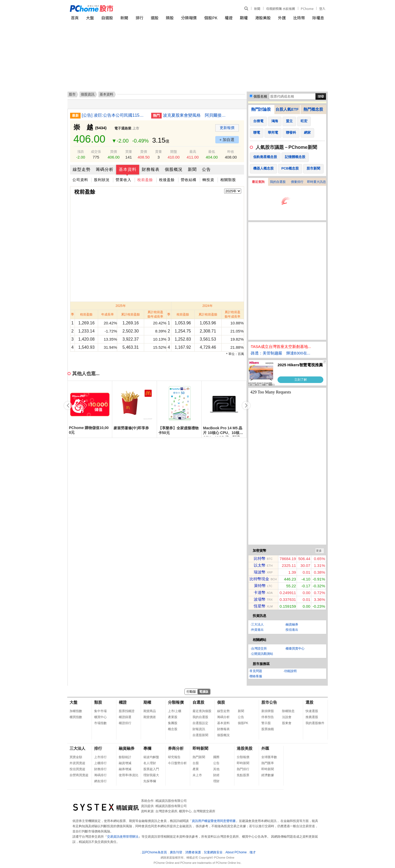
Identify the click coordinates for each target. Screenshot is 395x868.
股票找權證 (127, 711)
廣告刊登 (176, 852)
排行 (139, 18)
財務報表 (151, 169)
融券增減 (125, 769)
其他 (216, 769)
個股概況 (174, 169)
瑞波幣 (260, 572)
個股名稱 (260, 96)
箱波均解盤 (151, 757)
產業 (196, 769)
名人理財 (150, 763)
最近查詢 (258, 182)
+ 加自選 (227, 140)
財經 (216, 775)
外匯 (282, 18)
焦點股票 (243, 775)
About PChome (236, 852)
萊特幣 (260, 586)
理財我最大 (151, 775)
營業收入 (123, 180)
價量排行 (297, 182)
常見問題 (256, 671)
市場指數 (100, 723)
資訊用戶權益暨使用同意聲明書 (214, 821)
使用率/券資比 (129, 775)
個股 (221, 702)
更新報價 (227, 128)
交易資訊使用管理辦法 (123, 837)
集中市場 (100, 711)
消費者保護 (193, 852)
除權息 (318, 18)
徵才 (253, 852)
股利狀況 (102, 180)
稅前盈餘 (145, 180)
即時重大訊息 (317, 182)
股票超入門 (151, 769)
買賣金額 (76, 757)
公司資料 (80, 180)
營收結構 (189, 180)
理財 (216, 781)
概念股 (173, 729)
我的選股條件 (315, 723)
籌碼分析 (105, 169)
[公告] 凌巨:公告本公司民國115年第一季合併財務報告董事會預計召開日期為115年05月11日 (115, 115)
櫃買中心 (100, 717)
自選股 (107, 18)
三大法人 (257, 624)
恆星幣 (260, 606)
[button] (246, 405)
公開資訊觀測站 (262, 654)
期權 (244, 18)
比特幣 (299, 18)
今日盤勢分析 (177, 763)
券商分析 (176, 748)
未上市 (197, 775)
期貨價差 (150, 717)
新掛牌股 (268, 711)
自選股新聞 (200, 735)
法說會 (287, 717)
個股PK (211, 18)
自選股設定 (200, 723)
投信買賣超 (77, 769)
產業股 (173, 717)
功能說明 (290, 671)
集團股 (173, 723)
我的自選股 (278, 182)
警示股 (266, 723)
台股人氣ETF (287, 109)
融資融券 (292, 624)
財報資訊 (199, 729)
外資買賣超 (77, 763)
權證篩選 (125, 717)
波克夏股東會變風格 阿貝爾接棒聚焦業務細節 (196, 115)
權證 (229, 18)
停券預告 (268, 717)
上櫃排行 (100, 763)
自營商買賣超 (79, 775)
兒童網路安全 (213, 852)
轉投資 (208, 180)
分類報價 (189, 18)
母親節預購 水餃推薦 (281, 9)
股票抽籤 (268, 729)
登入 (322, 9)
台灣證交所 (259, 649)
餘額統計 (125, 757)
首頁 (75, 18)
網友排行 (100, 781)
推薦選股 (312, 717)
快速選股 (312, 711)
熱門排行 (243, 769)
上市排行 (100, 757)
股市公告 (269, 702)
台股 (196, 763)
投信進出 (292, 630)
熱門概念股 (313, 109)
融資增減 (125, 763)
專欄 (147, 748)
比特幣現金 (259, 579)
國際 (216, 757)
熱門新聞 (199, 757)
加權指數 (76, 711)
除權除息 (288, 711)
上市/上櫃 (175, 711)
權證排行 (125, 723)
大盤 (90, 18)
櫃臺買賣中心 (295, 649)
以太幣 (260, 565)
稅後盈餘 (167, 180)
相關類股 (228, 180)
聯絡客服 (256, 676)
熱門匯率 (268, 763)
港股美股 (263, 18)
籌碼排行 (100, 775)
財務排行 (100, 769)
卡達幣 (260, 592)
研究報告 (174, 757)
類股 (170, 18)
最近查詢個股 (202, 711)
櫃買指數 (76, 717)
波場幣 (260, 599)
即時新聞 (200, 748)
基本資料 (128, 169)
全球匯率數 (269, 757)
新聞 (257, 9)
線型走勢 (82, 169)
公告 (206, 169)
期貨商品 (150, 711)
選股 (155, 18)
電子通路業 (123, 128)
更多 (319, 551)
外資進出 (257, 630)
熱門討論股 (261, 109)
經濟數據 (268, 775)
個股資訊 (88, 94)
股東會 (287, 723)
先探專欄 (150, 781)
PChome (307, 9)
